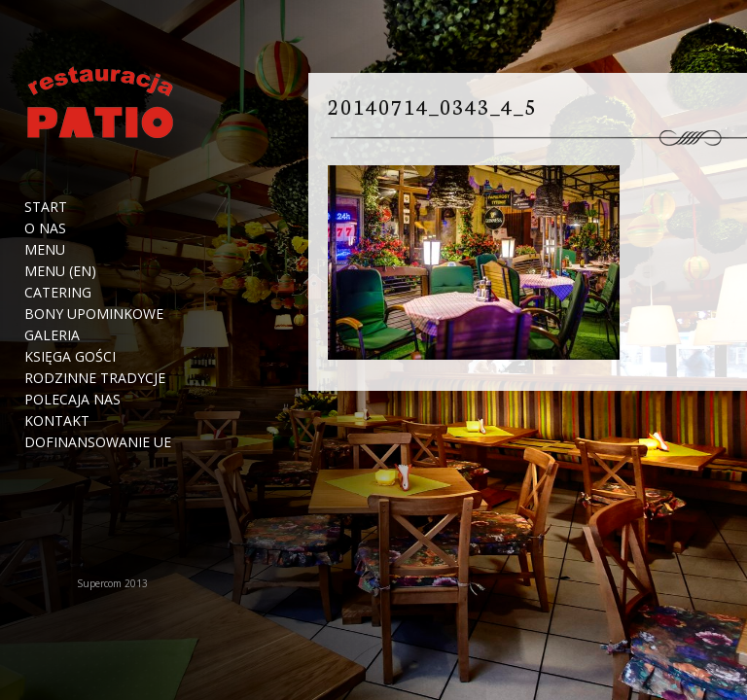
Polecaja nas (72, 400)
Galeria (52, 335)
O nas (45, 228)
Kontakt (57, 421)
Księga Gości (70, 357)
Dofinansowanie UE (98, 442)
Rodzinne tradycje (95, 378)
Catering (58, 293)
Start (46, 207)
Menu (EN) (60, 271)
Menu (45, 250)
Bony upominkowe (94, 314)
